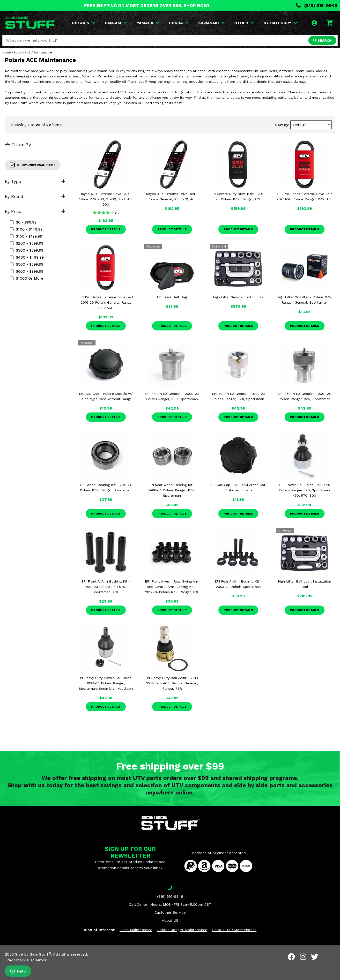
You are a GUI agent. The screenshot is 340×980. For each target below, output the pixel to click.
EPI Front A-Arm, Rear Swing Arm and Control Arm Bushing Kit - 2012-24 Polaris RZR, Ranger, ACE (172, 587)
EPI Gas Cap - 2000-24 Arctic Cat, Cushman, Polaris (238, 487)
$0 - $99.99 (23, 222)
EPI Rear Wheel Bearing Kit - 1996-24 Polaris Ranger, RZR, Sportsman (172, 490)
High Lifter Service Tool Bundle (238, 297)
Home (7, 52)
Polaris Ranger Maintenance (182, 930)
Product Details (106, 229)
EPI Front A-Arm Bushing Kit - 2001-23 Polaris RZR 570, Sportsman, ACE (106, 587)
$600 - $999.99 (26, 271)
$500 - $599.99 (26, 264)
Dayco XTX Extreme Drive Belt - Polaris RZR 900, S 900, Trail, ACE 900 (106, 199)
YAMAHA (148, 23)
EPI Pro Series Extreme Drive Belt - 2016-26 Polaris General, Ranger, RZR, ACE (106, 302)
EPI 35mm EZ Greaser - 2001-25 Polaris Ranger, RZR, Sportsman (304, 396)
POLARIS (84, 23)
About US (170, 920)
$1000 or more (26, 278)
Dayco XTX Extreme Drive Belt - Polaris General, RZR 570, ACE (172, 196)
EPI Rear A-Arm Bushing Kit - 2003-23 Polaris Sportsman (238, 584)
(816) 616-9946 (317, 5)
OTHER (244, 23)
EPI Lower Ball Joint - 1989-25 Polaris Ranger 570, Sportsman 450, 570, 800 (305, 490)
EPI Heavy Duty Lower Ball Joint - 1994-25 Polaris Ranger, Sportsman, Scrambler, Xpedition (106, 683)
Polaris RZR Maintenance (234, 930)
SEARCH (322, 40)
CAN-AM (116, 23)
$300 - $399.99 (26, 250)
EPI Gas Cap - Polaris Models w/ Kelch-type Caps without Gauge (106, 396)
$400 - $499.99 (27, 257)
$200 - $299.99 (26, 243)
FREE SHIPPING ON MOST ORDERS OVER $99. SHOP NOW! (147, 5)
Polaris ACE (22, 52)
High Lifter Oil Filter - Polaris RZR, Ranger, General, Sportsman (304, 300)
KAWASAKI (211, 23)
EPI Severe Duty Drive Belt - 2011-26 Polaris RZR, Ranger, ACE (238, 196)
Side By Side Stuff (33, 954)
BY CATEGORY (280, 23)
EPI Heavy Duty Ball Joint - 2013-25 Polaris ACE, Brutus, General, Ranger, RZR (172, 683)
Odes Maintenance (136, 930)
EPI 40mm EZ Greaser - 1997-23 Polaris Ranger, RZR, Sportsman (238, 396)
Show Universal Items (33, 165)
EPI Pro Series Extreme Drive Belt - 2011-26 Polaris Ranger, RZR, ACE (305, 196)
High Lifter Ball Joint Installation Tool (304, 584)
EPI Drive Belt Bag (172, 297)
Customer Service (170, 913)
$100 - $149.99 (26, 229)
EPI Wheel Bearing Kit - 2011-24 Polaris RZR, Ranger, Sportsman (106, 487)
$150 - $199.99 (26, 236)
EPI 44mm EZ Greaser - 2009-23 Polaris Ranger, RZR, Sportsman (172, 396)
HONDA (179, 23)
